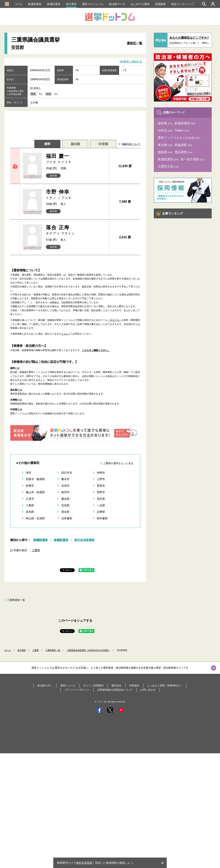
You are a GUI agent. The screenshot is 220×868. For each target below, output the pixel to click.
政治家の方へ (45, 686)
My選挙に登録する (131, 62)
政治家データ (117, 4)
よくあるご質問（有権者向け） (165, 686)
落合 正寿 (76, 230)
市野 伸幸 (76, 194)
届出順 (75, 144)
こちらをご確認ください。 (96, 350)
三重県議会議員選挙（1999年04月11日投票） (88, 650)
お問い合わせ (148, 690)
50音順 (103, 144)
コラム (19, 4)
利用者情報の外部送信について (115, 690)
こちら (65, 334)
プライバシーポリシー (77, 690)
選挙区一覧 (135, 43)
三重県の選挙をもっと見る (118, 463)
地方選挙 (71, 4)
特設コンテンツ (183, 4)
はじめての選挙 (140, 4)
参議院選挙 (54, 4)
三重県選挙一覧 (16, 600)
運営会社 (116, 686)
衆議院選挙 (35, 4)
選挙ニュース (68, 686)
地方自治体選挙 (84, 540)
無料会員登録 (84, 863)
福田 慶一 (76, 159)
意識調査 (160, 4)
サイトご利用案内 (93, 686)
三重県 (36, 550)
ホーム (8, 650)
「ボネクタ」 (114, 320)
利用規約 (134, 686)
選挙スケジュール (93, 4)
